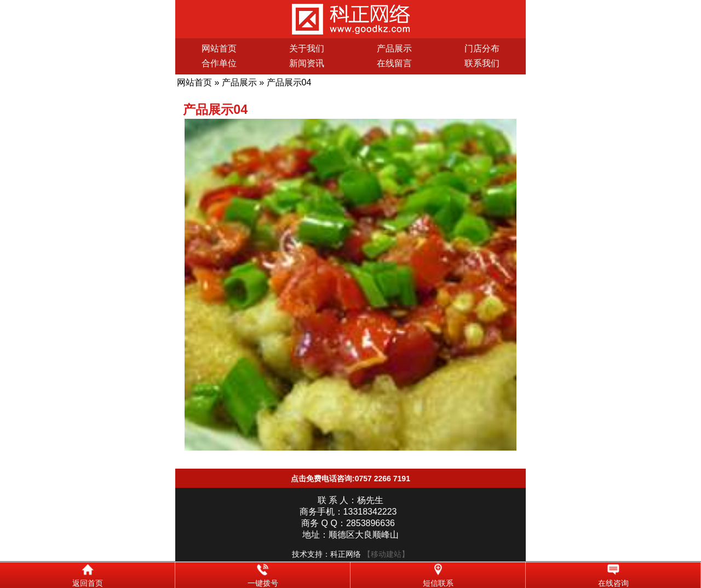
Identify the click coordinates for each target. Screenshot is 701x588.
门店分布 (482, 48)
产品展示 (394, 48)
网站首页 (219, 48)
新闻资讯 (307, 63)
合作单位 (219, 63)
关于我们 (307, 48)
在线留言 (394, 63)
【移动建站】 (386, 554)
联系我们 (482, 63)
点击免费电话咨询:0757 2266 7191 (350, 479)
